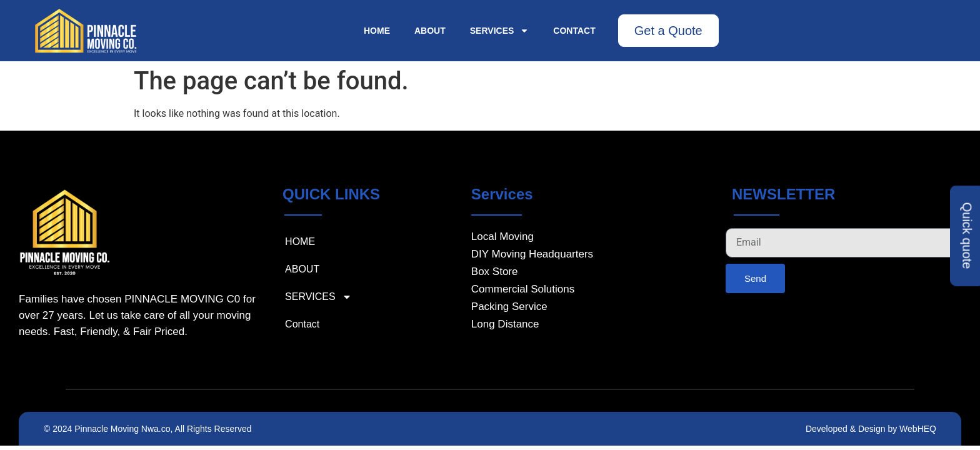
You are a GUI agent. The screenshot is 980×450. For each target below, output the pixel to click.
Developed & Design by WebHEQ (871, 429)
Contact (574, 31)
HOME (377, 31)
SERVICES (500, 31)
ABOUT (430, 31)
